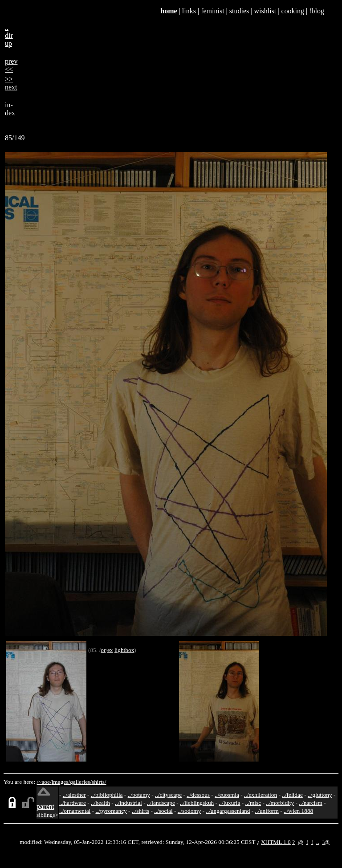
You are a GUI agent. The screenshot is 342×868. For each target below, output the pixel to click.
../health (100, 803)
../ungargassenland (228, 811)
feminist (212, 11)
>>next (11, 83)
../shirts (140, 811)
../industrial (128, 803)
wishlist (265, 11)
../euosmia (227, 795)
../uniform (267, 811)
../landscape (161, 803)
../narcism (311, 803)
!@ (326, 842)
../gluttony (320, 795)
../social (163, 811)
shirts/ (99, 782)
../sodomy (189, 811)
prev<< (11, 65)
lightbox (124, 650)
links (189, 11)
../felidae (292, 795)
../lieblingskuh (197, 803)
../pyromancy (111, 811)
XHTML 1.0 (276, 842)
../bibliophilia (107, 795)
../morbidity (280, 803)
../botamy (139, 795)
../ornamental (75, 811)
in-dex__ (10, 113)
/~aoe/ (44, 782)
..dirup (9, 35)
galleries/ (81, 782)
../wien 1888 (298, 811)
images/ (61, 782)
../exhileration (261, 795)
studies (239, 11)
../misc (253, 803)
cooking (293, 11)
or (103, 650)
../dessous (198, 795)
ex (110, 650)
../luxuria (229, 803)
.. (318, 842)
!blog (317, 11)
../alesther (74, 795)
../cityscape (168, 795)
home (169, 11)
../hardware (73, 803)
